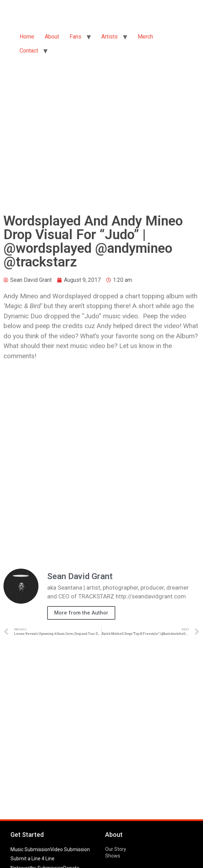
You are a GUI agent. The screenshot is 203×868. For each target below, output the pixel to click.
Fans (75, 37)
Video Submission (70, 849)
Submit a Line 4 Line (32, 859)
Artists (110, 37)
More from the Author (81, 613)
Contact (29, 51)
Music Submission (30, 849)
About (52, 37)
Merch (145, 37)
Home (27, 37)
